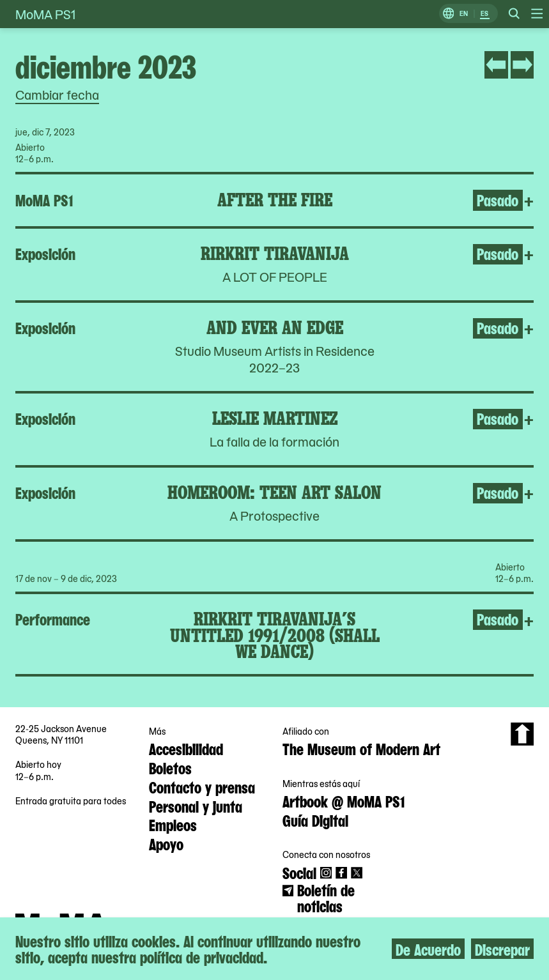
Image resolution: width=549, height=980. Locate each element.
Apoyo (166, 843)
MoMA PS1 (45, 14)
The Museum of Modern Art (361, 748)
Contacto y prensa (202, 786)
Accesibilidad (186, 748)
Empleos (173, 824)
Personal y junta (196, 806)
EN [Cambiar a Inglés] (464, 14)
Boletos (170, 767)
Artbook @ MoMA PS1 (344, 800)
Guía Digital (315, 820)
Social (299, 872)
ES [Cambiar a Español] (484, 14)
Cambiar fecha (57, 95)
